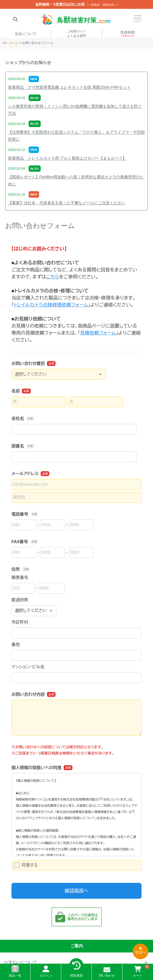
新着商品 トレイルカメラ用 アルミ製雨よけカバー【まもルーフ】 (67, 158)
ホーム (14, 43)
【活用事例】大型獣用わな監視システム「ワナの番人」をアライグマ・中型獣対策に (76, 136)
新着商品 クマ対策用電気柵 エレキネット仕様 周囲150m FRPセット (69, 87)
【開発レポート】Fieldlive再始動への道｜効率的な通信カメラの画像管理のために (76, 180)
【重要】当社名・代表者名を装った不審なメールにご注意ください (67, 203)
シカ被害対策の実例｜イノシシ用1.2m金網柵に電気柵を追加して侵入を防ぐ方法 (75, 110)
